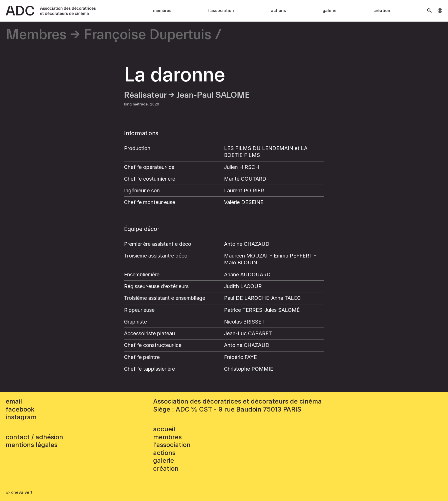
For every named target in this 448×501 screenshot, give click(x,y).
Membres (162, 10)
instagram (21, 417)
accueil (164, 429)
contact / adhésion (34, 437)
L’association (221, 10)
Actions (278, 10)
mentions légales (32, 445)
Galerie (330, 10)
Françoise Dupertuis (148, 35)
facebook (20, 409)
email (14, 401)
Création (382, 10)
